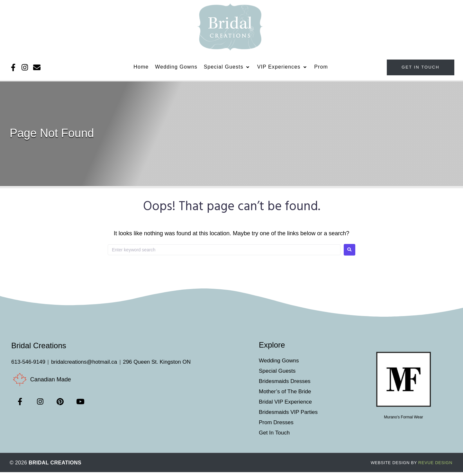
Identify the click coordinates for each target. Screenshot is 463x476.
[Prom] (321, 70)
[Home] (141, 70)
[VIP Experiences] (283, 70)
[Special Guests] (227, 70)
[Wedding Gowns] (176, 70)
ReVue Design (412, 467)
